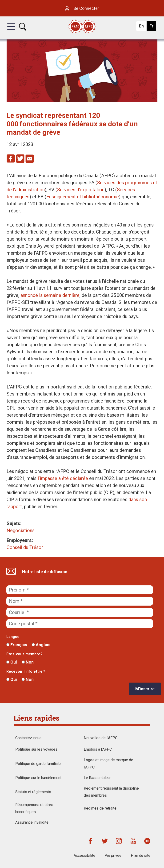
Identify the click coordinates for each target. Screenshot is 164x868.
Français (17, 645)
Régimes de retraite (100, 808)
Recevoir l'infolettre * (26, 671)
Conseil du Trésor (25, 547)
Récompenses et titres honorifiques (34, 808)
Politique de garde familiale (38, 764)
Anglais (41, 645)
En (143, 27)
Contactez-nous (28, 738)
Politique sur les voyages (36, 749)
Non (28, 662)
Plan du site (141, 855)
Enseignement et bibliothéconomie (83, 197)
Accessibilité (84, 855)
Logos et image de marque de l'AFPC (108, 763)
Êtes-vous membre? (24, 654)
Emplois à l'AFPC (98, 749)
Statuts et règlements (33, 792)
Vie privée (113, 855)
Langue (13, 637)
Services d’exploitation (81, 190)
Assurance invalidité (32, 822)
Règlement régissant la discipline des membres (111, 792)
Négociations (21, 530)
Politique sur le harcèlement (38, 778)
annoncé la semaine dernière (50, 295)
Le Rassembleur (97, 778)
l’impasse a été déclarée (63, 478)
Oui (12, 662)
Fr (153, 27)
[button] (11, 31)
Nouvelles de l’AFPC (101, 738)
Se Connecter (82, 8)
